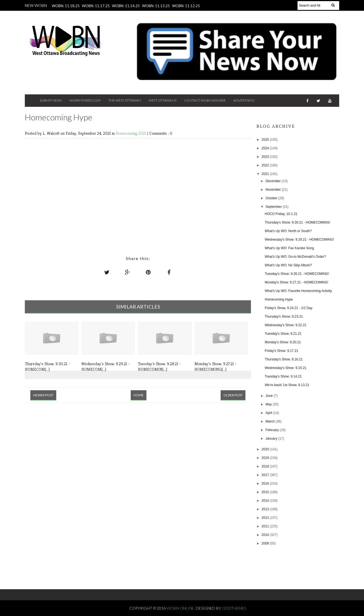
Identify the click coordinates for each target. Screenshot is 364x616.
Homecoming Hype (279, 299)
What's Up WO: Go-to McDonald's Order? (295, 257)
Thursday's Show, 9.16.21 (284, 359)
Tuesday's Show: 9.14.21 (283, 376)
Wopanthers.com (85, 100)
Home (139, 395)
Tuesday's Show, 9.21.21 (283, 334)
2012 (266, 518)
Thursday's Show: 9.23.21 (284, 317)
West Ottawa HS (163, 100)
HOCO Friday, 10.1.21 (281, 214)
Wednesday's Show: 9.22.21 (286, 325)
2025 (266, 140)
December (274, 181)
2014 (266, 501)
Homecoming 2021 (132, 133)
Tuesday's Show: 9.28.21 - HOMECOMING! (297, 274)
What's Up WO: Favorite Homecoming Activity (298, 291)
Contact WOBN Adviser (205, 100)
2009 (266, 543)
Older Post (233, 395)
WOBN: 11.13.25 (156, 6)
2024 (266, 148)
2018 (266, 466)
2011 (266, 526)
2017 (266, 475)
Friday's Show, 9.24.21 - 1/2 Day (289, 308)
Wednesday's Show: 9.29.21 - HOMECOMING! (299, 240)
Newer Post (43, 395)
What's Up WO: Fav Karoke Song (289, 248)
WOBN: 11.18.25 (66, 6)
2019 (266, 458)
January (272, 439)
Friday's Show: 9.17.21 (282, 351)
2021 (266, 174)
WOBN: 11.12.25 (186, 6)
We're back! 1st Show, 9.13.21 (287, 385)
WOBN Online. (181, 608)
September (274, 207)
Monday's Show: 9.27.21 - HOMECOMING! (296, 282)
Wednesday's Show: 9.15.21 (286, 368)
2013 (266, 509)
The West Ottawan (125, 100)
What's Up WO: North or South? (288, 231)
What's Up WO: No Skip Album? (288, 265)
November (274, 190)
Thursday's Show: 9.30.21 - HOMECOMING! (298, 222)
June (270, 396)
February (273, 430)
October (272, 198)
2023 (266, 157)
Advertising (244, 100)
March (271, 421)
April (269, 413)
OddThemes (234, 608)
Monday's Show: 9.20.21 (283, 342)
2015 (266, 492)
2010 (266, 535)
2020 (266, 449)
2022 (266, 165)
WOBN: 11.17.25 (96, 6)
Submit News (51, 100)
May (269, 404)
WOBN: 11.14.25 (126, 6)
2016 (266, 484)
